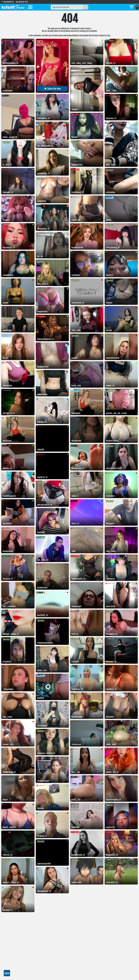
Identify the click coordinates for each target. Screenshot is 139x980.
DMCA (7, 973)
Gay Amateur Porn (22, 2)
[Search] (86, 7)
